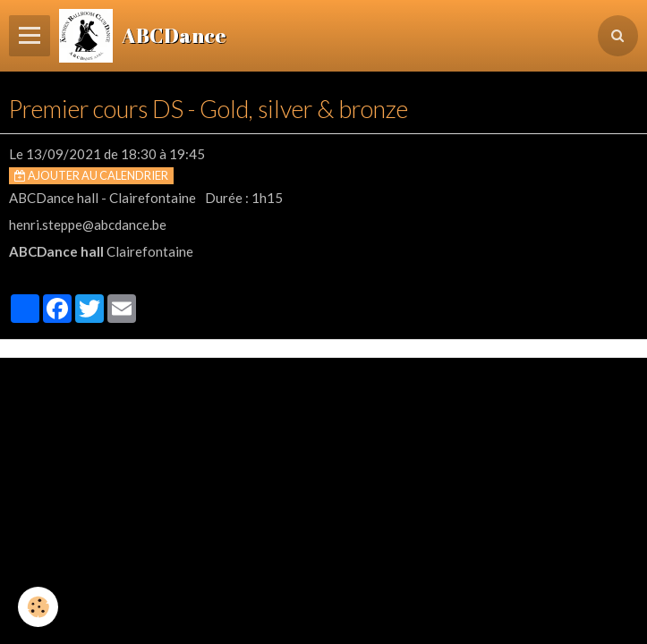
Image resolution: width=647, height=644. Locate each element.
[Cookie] (38, 607)
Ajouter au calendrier (91, 175)
